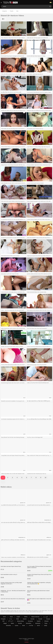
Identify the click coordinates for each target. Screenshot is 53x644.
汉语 (3, 621)
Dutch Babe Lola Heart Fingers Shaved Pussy (11, 566)
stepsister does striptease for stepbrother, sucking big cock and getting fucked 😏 (39, 583)
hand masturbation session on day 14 (9, 574)
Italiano (12, 623)
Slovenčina (8, 626)
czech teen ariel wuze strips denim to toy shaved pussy (13, 599)
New (17, 11)
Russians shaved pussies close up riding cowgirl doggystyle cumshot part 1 (11, 583)
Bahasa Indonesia (35, 617)
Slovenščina (29, 623)
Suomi (4, 617)
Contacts (26, 642)
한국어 (38, 626)
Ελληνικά (46, 621)
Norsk (24, 626)
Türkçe (46, 623)
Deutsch (25, 619)
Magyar (5, 623)
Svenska (32, 619)
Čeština (26, 617)
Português (3, 619)
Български (30, 621)
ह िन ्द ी (11, 621)
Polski (17, 619)
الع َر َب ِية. (46, 617)
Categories (5, 11)
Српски (16, 626)
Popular (12, 11)
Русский (40, 619)
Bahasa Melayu (21, 621)
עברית (11, 619)
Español (39, 621)
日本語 (46, 626)
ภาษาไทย (31, 626)
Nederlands (38, 623)
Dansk (11, 617)
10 (45, 478)
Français (48, 619)
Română (20, 623)
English (18, 617)
